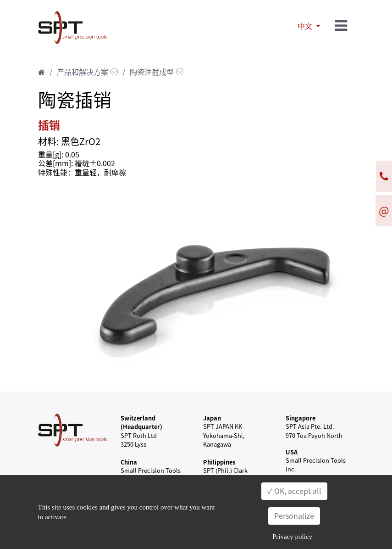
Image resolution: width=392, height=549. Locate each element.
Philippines (219, 462)
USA (292, 452)
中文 (306, 26)
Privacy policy (292, 537)
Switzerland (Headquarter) (141, 422)
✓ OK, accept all (294, 491)
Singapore (301, 418)
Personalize (294, 516)
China (129, 462)
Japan (212, 418)
